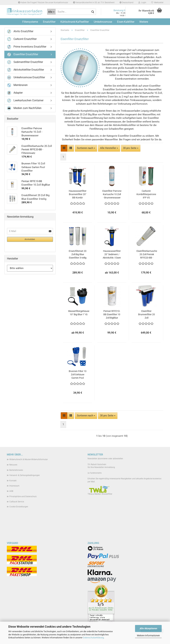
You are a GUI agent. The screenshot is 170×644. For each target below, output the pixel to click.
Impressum (14, 486)
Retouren (13, 465)
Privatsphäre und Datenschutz (23, 496)
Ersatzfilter (49, 22)
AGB (11, 491)
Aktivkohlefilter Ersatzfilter (25, 70)
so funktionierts (95, 473)
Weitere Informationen (148, 635)
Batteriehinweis (16, 470)
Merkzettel (157, 3)
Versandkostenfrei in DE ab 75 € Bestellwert (94, 3)
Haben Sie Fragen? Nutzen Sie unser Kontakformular (43, 3)
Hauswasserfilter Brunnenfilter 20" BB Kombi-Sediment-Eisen (78, 194)
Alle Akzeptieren (148, 628)
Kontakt (13, 481)
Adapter (15, 93)
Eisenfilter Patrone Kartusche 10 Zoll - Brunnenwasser (112, 194)
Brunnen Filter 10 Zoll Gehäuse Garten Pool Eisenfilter (78, 375)
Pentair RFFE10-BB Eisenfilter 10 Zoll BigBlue (112, 314)
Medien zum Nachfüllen (24, 108)
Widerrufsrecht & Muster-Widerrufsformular (29, 459)
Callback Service (17, 502)
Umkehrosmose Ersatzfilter (26, 78)
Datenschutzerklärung (93, 638)
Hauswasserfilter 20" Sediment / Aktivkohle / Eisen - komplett (112, 254)
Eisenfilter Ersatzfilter (23, 54)
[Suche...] (51, 12)
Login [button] (142, 3)
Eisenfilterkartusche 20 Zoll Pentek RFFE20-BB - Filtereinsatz (147, 254)
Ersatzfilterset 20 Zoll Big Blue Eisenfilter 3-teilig (78, 254)
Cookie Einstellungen (19, 507)
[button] (126, 3)
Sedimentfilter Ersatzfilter (25, 62)
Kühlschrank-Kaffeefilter (75, 22)
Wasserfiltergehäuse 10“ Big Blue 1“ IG (79, 313)
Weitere (144, 22)
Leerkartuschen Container (25, 101)
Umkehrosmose (103, 22)
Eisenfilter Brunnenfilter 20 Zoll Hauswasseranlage (147, 315)
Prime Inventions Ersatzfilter (27, 47)
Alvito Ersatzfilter (20, 31)
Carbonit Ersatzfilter (22, 39)
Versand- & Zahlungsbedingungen (25, 475)
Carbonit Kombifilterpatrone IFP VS (146, 194)
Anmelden (30, 239)
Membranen (17, 85)
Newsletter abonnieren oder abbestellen (105, 459)
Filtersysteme (30, 22)
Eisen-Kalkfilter (126, 22)
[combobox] (86, 148)
